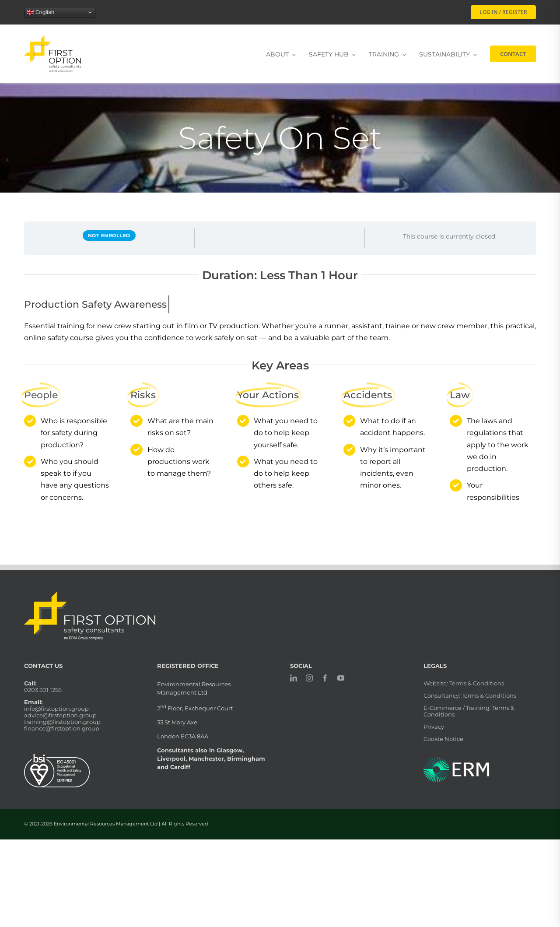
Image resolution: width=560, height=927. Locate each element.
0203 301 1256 (43, 690)
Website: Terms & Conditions (464, 683)
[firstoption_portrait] (52, 39)
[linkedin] (294, 678)
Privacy (434, 727)
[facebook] (325, 678)
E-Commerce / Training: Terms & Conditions (469, 711)
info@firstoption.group (56, 709)
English (40, 12)
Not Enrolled (109, 235)
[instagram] (309, 678)
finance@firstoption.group (62, 728)
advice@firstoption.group (60, 715)
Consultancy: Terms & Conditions (470, 695)
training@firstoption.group (62, 722)
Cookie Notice (443, 739)
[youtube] (341, 678)
